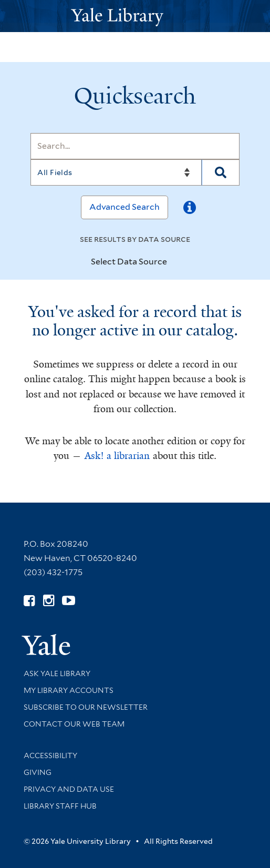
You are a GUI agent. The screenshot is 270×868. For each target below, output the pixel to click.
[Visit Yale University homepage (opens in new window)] (46, 641)
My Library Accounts (69, 690)
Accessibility (50, 755)
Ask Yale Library (57, 673)
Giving (38, 772)
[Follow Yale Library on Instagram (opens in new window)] (49, 601)
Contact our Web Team (74, 724)
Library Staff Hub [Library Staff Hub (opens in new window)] (60, 806)
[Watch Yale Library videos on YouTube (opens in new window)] (69, 601)
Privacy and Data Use (69, 789)
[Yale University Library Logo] (135, 16)
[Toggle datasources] (176, 262)
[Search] (135, 146)
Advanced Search (124, 207)
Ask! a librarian (117, 456)
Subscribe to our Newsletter (86, 707)
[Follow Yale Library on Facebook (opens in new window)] (29, 601)
